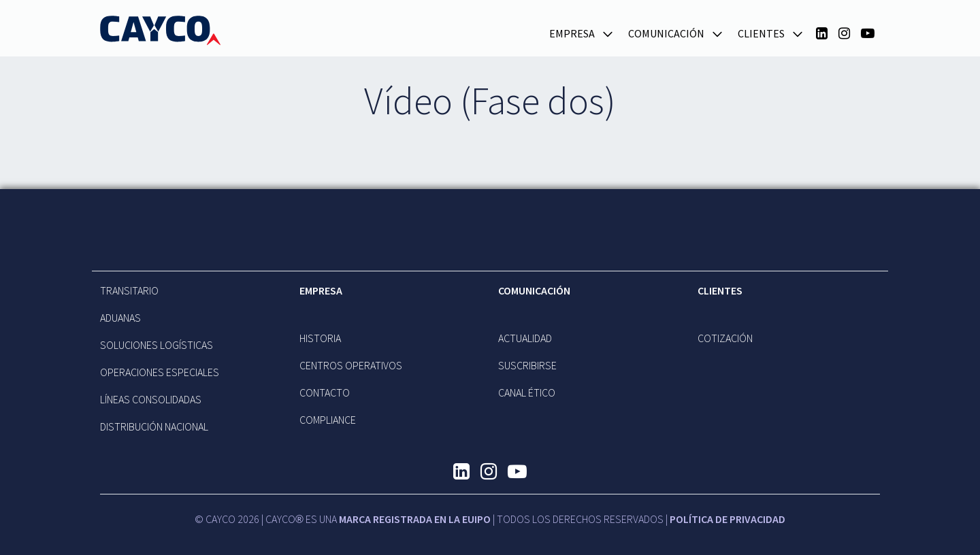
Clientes (720, 290)
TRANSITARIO (129, 290)
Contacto (325, 392)
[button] (608, 33)
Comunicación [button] (666, 33)
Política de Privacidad (728, 519)
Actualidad (525, 338)
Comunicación (534, 290)
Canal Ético (527, 392)
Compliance (328, 420)
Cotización (725, 338)
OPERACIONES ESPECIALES (160, 372)
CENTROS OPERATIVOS (351, 365)
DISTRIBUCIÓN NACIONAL (154, 426)
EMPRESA (321, 290)
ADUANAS (120, 318)
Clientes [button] (761, 33)
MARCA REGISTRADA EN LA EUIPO (415, 519)
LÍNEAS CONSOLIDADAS (151, 399)
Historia (320, 338)
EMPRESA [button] (572, 33)
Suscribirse (527, 365)
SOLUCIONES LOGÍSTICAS (157, 345)
